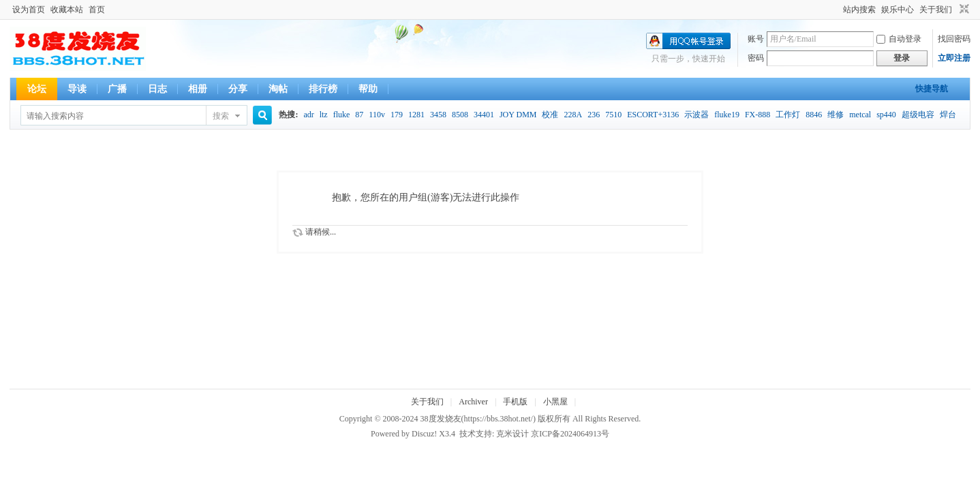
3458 (438, 115)
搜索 (221, 116)
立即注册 (954, 58)
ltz (324, 115)
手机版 (515, 402)
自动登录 (899, 39)
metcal (860, 115)
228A (573, 115)
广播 (117, 89)
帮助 (368, 89)
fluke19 (727, 115)
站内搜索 (859, 10)
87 (359, 115)
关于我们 (936, 10)
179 (397, 115)
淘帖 (278, 89)
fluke (342, 115)
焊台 (948, 115)
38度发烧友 (441, 419)
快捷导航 (932, 89)
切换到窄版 (963, 10)
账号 (756, 39)
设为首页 (29, 10)
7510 (613, 115)
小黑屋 (555, 402)
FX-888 (757, 115)
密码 (756, 58)
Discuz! (424, 434)
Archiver (473, 402)
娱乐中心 (898, 10)
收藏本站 (67, 10)
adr (308, 115)
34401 (484, 115)
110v (377, 115)
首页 (97, 10)
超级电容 (918, 115)
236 (594, 115)
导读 (77, 89)
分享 (238, 89)
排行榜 (323, 89)
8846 (814, 115)
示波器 (696, 115)
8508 (460, 115)
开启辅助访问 (837, 10)
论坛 (37, 89)
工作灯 (788, 115)
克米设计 (512, 434)
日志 (157, 89)
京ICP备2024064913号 (570, 434)
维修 (836, 115)
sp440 (886, 115)
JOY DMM (518, 115)
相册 (198, 89)
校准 (550, 115)
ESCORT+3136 (653, 115)
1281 (416, 115)
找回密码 (954, 39)
